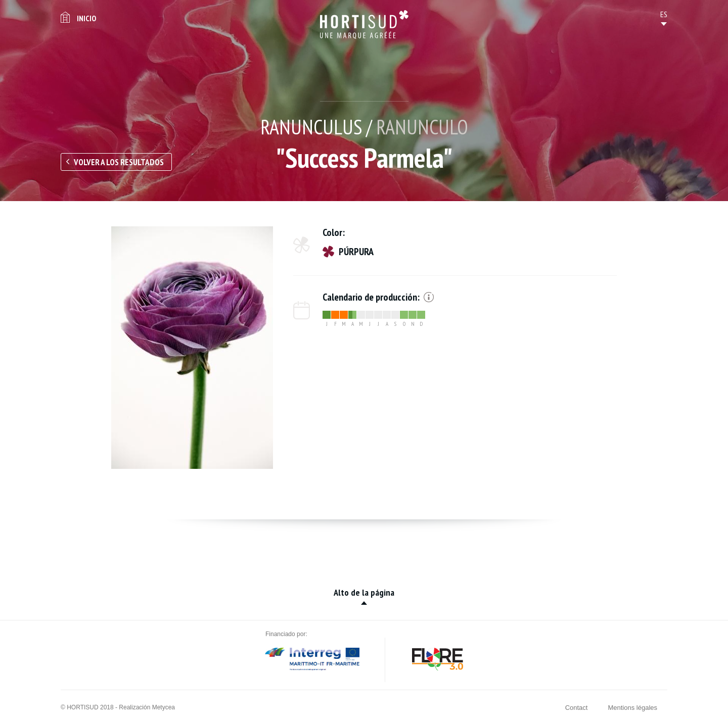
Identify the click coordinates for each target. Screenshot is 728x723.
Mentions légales (632, 708)
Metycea (164, 707)
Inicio (86, 18)
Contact (577, 708)
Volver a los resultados (119, 162)
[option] (192, 348)
